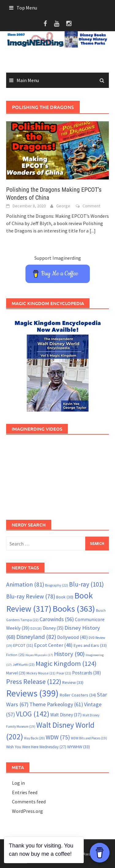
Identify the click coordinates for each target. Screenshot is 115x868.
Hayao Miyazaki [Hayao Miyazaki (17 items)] (39, 655)
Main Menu (28, 80)
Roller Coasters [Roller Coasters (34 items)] (78, 695)
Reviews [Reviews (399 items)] (32, 693)
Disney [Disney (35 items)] (53, 628)
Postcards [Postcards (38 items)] (86, 673)
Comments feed (29, 802)
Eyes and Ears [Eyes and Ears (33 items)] (90, 645)
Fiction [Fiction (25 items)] (15, 655)
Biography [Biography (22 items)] (57, 585)
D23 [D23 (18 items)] (36, 628)
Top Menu (27, 8)
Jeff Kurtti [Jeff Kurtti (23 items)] (24, 664)
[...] (93, 231)
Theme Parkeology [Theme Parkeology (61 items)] (56, 704)
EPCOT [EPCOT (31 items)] (23, 645)
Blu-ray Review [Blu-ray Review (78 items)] (31, 596)
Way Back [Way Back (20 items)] (34, 738)
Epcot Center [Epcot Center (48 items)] (53, 645)
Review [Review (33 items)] (73, 682)
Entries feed (25, 792)
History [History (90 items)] (69, 654)
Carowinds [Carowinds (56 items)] (57, 619)
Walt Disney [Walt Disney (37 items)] (66, 715)
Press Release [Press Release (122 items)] (34, 681)
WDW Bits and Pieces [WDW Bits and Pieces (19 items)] (89, 738)
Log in (18, 783)
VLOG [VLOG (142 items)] (33, 714)
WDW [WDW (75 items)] (58, 737)
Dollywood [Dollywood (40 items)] (72, 637)
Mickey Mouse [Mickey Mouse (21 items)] (41, 673)
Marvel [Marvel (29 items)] (16, 673)
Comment (91, 206)
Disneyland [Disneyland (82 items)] (36, 637)
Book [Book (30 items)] (65, 597)
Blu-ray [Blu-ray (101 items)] (86, 584)
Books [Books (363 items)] (74, 609)
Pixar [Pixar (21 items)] (64, 673)
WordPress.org (27, 811)
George (63, 206)
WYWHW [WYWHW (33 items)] (79, 747)
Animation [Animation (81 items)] (25, 584)
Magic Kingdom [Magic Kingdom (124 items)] (66, 663)
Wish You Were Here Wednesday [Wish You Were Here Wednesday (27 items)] (36, 747)
